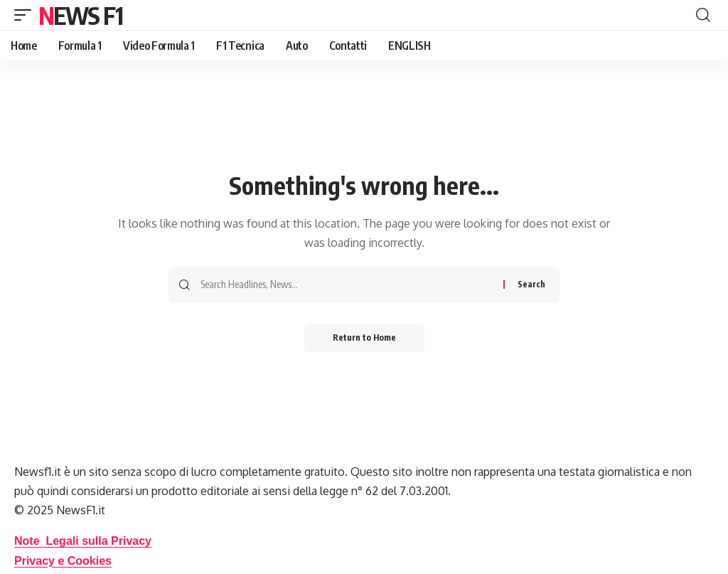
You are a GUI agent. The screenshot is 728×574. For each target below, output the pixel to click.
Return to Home (364, 338)
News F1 (80, 15)
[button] (26, 15)
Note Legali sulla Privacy (83, 541)
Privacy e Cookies (63, 561)
